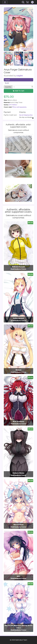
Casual (7, 80)
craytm (20, 76)
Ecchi (7, 83)
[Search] (23, 2)
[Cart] (27, 2)
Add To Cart (18, 91)
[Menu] (5, 2)
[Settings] (32, 2)
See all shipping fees (26, 115)
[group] (18, 246)
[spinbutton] (23, 87)
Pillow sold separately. (19, 107)
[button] (32, 86)
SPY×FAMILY (13, 105)
